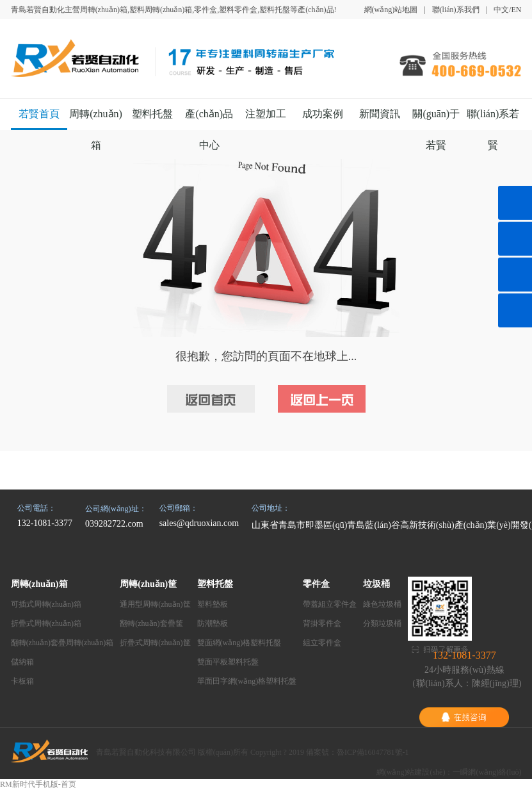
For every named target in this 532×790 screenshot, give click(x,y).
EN (516, 10)
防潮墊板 (213, 623)
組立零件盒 (322, 643)
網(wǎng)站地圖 (391, 10)
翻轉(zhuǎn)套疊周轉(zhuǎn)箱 (62, 643)
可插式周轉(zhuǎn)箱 (46, 604)
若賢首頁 (39, 114)
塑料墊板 (213, 604)
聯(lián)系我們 (456, 10)
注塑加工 (266, 114)
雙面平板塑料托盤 (228, 662)
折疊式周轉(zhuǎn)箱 (46, 623)
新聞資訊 (380, 114)
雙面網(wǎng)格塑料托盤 (239, 643)
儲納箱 (22, 662)
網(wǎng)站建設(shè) (411, 772)
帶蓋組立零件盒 (330, 604)
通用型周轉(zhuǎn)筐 (155, 604)
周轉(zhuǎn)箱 (39, 584)
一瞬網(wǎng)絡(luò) (487, 772)
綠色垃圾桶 (382, 604)
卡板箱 (22, 681)
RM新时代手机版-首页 (38, 784)
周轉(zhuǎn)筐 (148, 584)
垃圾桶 (376, 584)
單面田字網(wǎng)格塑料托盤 (247, 681)
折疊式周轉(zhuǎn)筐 (155, 643)
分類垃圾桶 (382, 623)
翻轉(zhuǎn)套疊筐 (151, 623)
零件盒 (316, 584)
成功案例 (323, 114)
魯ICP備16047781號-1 (373, 752)
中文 (501, 10)
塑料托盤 (152, 114)
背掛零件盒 (322, 623)
